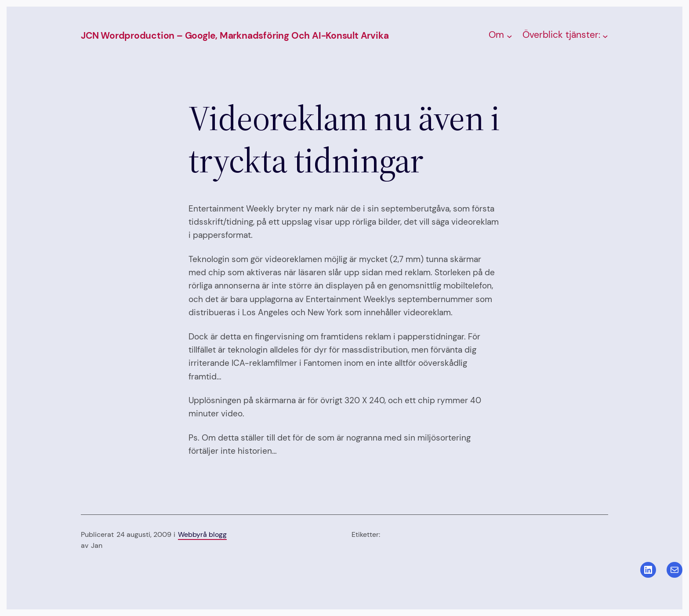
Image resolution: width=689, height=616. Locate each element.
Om (496, 35)
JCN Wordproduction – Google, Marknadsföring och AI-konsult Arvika (235, 36)
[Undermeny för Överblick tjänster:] (605, 36)
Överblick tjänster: (561, 35)
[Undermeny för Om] (509, 36)
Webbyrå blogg (202, 534)
